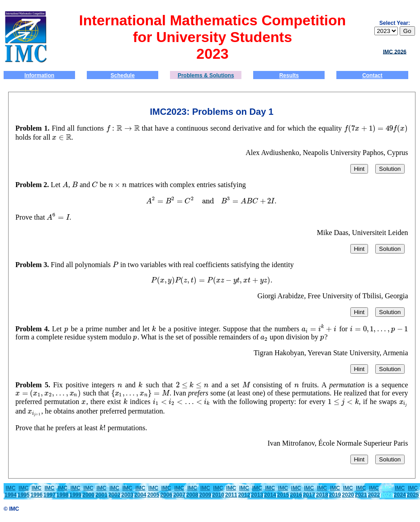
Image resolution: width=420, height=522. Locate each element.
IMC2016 (296, 491)
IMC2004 (140, 491)
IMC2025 (413, 491)
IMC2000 (88, 491)
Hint (359, 169)
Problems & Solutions (206, 75)
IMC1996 (36, 491)
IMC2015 (283, 491)
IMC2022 (374, 491)
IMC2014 (270, 491)
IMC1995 (24, 491)
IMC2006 (166, 491)
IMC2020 (348, 491)
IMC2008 (192, 491)
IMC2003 (127, 491)
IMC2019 (335, 491)
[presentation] (111, 128)
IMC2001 (101, 491)
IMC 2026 (395, 52)
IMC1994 (11, 491)
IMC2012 (244, 491)
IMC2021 (361, 491)
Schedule (123, 75)
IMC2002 (115, 491)
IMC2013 (257, 491)
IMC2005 (153, 491)
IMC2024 (400, 491)
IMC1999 (76, 491)
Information (39, 75)
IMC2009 (205, 491)
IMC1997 (50, 491)
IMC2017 (309, 491)
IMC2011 (231, 491)
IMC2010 (218, 491)
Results (289, 75)
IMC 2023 (387, 491)
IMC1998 (63, 491)
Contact (372, 75)
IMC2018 (322, 491)
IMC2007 (179, 491)
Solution (390, 169)
